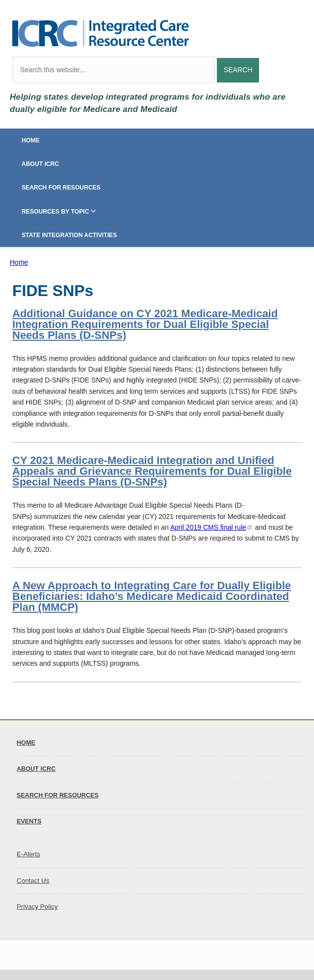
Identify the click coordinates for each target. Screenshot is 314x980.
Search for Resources (61, 188)
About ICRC (40, 164)
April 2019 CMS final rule (212, 527)
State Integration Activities (69, 235)
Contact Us (33, 881)
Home (31, 140)
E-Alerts (28, 854)
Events (29, 821)
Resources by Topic (55, 212)
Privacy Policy (37, 907)
